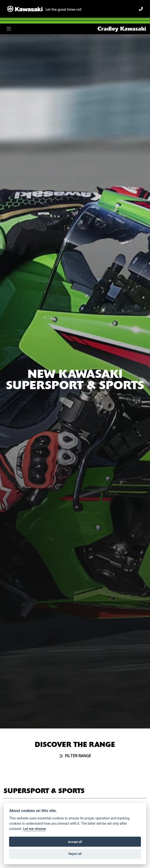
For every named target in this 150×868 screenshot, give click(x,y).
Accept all (75, 842)
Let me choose (35, 829)
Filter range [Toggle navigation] (75, 756)
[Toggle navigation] (9, 29)
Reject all (75, 854)
